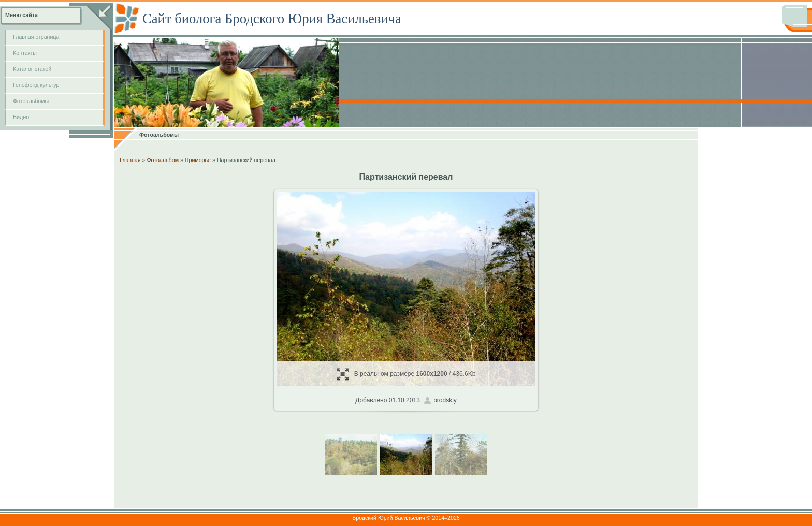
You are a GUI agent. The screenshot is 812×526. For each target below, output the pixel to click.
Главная (130, 160)
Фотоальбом (163, 160)
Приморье (198, 160)
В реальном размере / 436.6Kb (406, 374)
